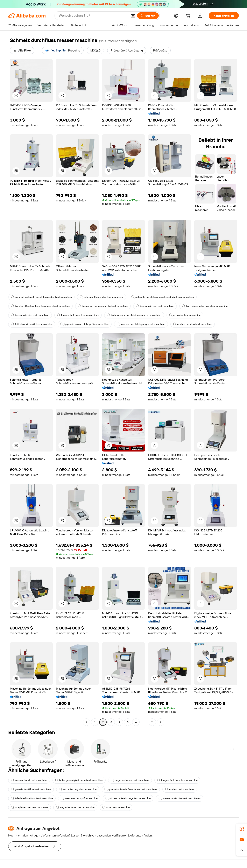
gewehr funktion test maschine (31, 789)
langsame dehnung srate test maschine (103, 306)
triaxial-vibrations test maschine (32, 798)
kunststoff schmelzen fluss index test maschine (40, 306)
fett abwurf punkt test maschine (32, 324)
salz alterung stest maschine (78, 789)
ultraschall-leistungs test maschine (128, 798)
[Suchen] (148, 16)
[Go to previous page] (86, 722)
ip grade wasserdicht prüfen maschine (85, 324)
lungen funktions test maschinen (78, 315)
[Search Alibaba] (93, 16)
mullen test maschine (180, 789)
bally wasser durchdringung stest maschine (134, 315)
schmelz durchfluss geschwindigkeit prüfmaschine (163, 297)
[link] (242, 829)
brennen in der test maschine (155, 306)
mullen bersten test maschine (193, 324)
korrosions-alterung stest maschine (205, 306)
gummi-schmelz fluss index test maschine (131, 789)
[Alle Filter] (22, 50)
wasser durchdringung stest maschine (141, 324)
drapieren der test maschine (30, 807)
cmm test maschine (116, 807)
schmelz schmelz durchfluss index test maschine (41, 297)
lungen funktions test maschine (177, 780)
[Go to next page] (161, 722)
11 (152, 722)
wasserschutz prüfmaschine (79, 798)
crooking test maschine (185, 315)
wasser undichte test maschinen (179, 798)
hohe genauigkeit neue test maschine (79, 780)
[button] (133, 16)
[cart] (189, 16)
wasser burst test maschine (29, 780)
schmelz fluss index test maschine (102, 297)
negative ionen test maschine (130, 780)
